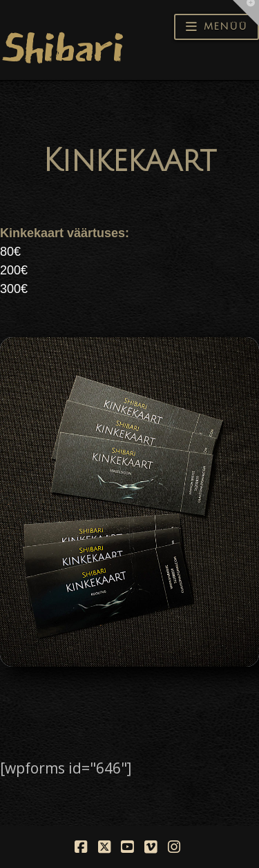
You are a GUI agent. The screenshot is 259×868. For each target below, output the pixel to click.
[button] (217, 27)
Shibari (61, 48)
